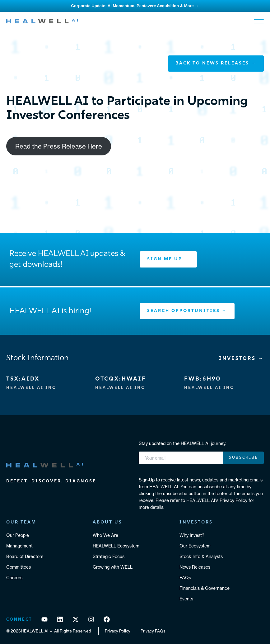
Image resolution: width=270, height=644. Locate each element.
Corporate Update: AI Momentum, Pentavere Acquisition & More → (135, 6)
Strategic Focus (109, 556)
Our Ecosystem (195, 546)
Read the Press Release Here (59, 146)
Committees (19, 567)
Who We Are (105, 535)
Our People (18, 535)
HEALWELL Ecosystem (116, 546)
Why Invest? (192, 535)
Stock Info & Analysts (201, 556)
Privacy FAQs (153, 631)
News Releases (195, 567)
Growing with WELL (113, 567)
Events (186, 599)
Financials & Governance (205, 588)
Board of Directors (25, 556)
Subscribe (244, 458)
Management (19, 546)
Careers (14, 578)
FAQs (185, 578)
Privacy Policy (118, 631)
